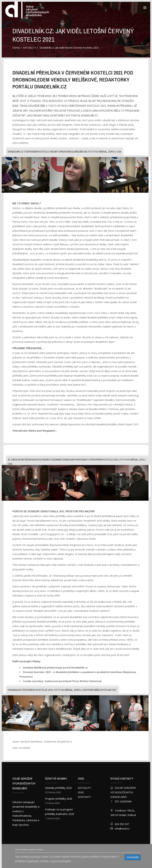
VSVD (81, 792)
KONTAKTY (84, 797)
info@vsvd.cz (122, 829)
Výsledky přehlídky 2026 (58, 788)
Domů (16, 48)
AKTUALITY (30, 48)
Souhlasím (133, 857)
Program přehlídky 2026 (59, 799)
